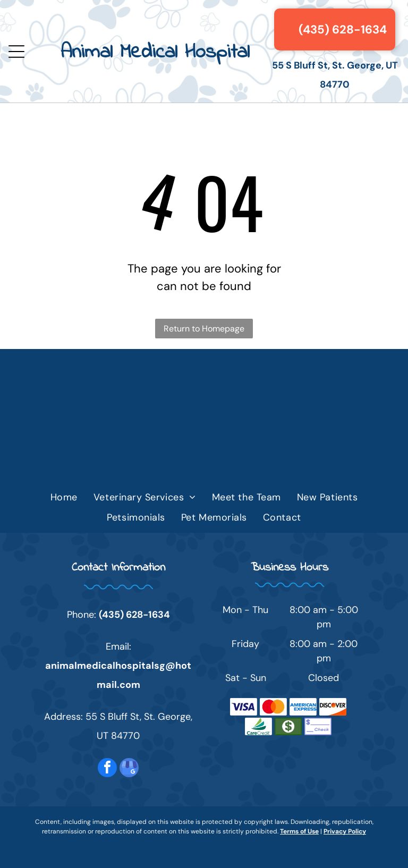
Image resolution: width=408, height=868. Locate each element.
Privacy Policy (345, 831)
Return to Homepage (204, 329)
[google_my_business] (129, 769)
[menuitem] (64, 497)
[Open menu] (16, 52)
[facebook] (107, 769)
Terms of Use (299, 831)
